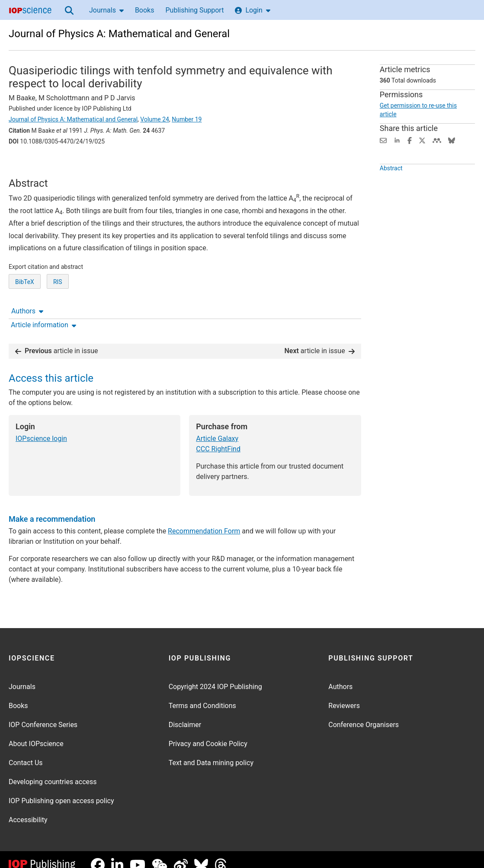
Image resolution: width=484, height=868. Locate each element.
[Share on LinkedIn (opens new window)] (397, 140)
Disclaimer (185, 714)
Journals (106, 10)
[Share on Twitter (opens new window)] (422, 140)
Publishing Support (194, 10)
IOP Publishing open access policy (61, 790)
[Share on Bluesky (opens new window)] (452, 140)
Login (252, 10)
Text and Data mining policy (211, 752)
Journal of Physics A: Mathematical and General (119, 34)
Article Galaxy (217, 428)
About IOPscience (36, 733)
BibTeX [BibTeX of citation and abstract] (25, 310)
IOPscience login (41, 428)
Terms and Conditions (202, 695)
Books (145, 10)
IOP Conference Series (43, 714)
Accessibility (28, 809)
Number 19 (187, 119)
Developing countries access (53, 771)
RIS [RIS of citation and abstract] (58, 310)
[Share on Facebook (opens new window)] (410, 140)
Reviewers (344, 695)
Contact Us (26, 752)
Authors (27, 165)
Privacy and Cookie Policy (208, 733)
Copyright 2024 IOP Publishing (215, 676)
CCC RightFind (218, 438)
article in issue (57, 340)
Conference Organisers (364, 714)
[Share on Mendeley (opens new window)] (437, 140)
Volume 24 (155, 119)
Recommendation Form (204, 520)
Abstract (391, 184)
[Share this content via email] (383, 140)
